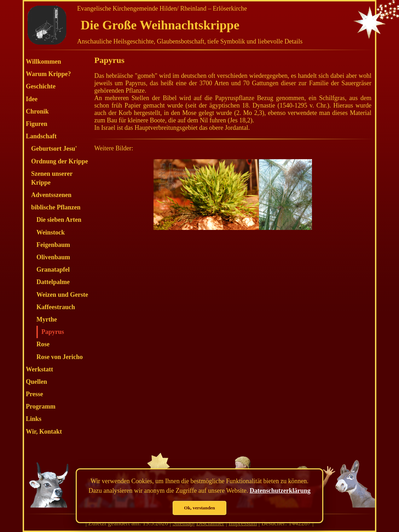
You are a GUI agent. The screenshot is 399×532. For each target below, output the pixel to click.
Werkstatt (39, 369)
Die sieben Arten (59, 220)
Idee (32, 99)
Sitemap (183, 523)
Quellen (36, 382)
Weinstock (51, 232)
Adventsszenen (51, 195)
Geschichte (41, 86)
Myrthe (47, 319)
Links (34, 419)
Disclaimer (210, 523)
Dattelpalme (53, 282)
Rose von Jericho (60, 357)
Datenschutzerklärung (280, 491)
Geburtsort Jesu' (54, 149)
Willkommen (44, 62)
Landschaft (41, 136)
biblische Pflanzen (56, 207)
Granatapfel (53, 270)
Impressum (243, 523)
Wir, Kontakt (44, 432)
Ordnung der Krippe (60, 161)
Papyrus (53, 332)
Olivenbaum (53, 257)
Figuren (37, 124)
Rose (43, 344)
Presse (34, 394)
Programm (41, 406)
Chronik (37, 111)
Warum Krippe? (48, 74)
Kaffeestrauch (56, 307)
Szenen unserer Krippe (52, 178)
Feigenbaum (53, 245)
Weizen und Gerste (62, 295)
